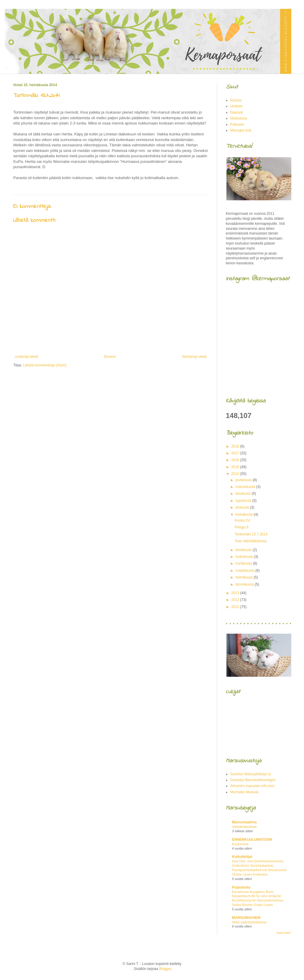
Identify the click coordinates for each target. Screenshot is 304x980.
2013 (236, 593)
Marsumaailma (244, 822)
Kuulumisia (240, 844)
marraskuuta (246, 487)
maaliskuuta (245, 571)
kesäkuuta (244, 550)
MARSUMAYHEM (246, 918)
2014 (236, 474)
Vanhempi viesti (194, 357)
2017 (236, 453)
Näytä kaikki (283, 933)
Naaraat (237, 112)
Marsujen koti (241, 130)
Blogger (165, 969)
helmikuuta (245, 577)
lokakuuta (244, 494)
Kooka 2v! (242, 520)
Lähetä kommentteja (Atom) (45, 365)
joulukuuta (244, 480)
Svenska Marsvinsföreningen (253, 780)
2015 (236, 467)
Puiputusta (241, 887)
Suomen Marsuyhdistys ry (251, 774)
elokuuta (243, 507)
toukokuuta (245, 557)
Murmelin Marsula (244, 792)
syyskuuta (244, 501)
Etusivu (110, 357)
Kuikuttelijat (242, 857)
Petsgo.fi (242, 527)
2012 (236, 600)
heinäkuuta (245, 514)
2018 (236, 446)
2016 (236, 460)
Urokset (236, 106)
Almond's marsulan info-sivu (252, 786)
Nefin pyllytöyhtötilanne (249, 922)
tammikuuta (245, 584)
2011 (236, 607)
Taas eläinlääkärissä (251, 541)
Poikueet (237, 124)
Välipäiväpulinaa (244, 827)
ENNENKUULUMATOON (252, 840)
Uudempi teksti (26, 357)
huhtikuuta (244, 563)
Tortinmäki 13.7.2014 (251, 534)
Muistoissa (239, 118)
